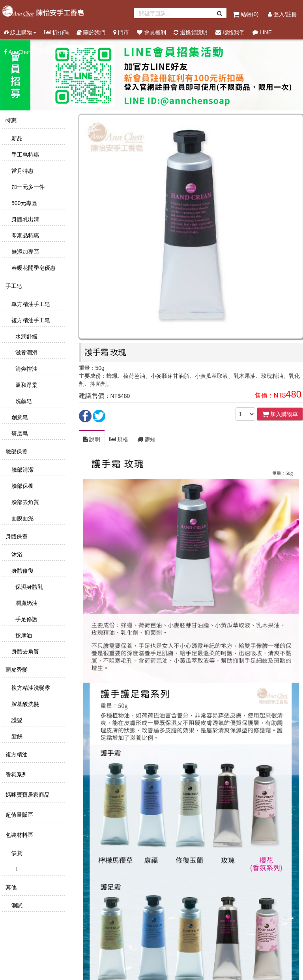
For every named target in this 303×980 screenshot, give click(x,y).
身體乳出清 (24, 219)
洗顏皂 (23, 401)
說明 (92, 439)
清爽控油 (26, 369)
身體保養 (16, 536)
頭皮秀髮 (16, 670)
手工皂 (13, 286)
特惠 (10, 120)
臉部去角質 (24, 502)
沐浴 (16, 554)
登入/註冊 (282, 14)
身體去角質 (24, 651)
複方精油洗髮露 (30, 688)
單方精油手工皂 (30, 304)
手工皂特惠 (24, 155)
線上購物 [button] (20, 32)
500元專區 (23, 203)
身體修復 (22, 571)
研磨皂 (19, 433)
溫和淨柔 (26, 385)
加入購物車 (280, 414)
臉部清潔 (22, 470)
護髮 (16, 720)
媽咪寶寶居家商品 (27, 795)
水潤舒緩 (26, 336)
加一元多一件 (27, 187)
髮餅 (16, 736)
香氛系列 (16, 775)
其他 (10, 887)
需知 (146, 439)
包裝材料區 (19, 835)
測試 (16, 905)
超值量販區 (19, 815)
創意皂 (19, 417)
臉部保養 (16, 452)
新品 (16, 138)
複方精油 (16, 754)
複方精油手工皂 (30, 320)
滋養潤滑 (26, 353)
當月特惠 (22, 171)
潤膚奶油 (26, 603)
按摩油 (23, 635)
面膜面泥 (22, 518)
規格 (119, 439)
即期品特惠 (24, 235)
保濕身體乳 (28, 587)
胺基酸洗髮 (24, 704)
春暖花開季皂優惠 (33, 268)
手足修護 (26, 619)
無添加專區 (24, 252)
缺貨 (16, 853)
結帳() (246, 14)
